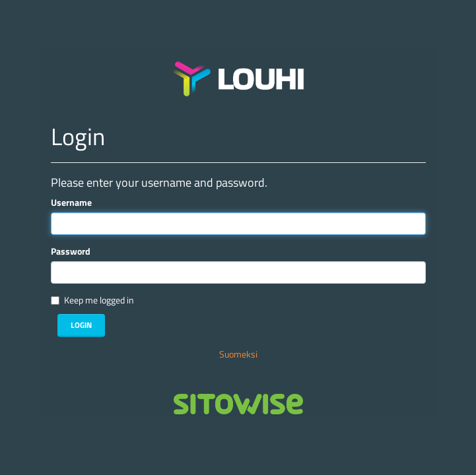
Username (71, 203)
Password (71, 251)
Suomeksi (238, 354)
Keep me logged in (99, 300)
